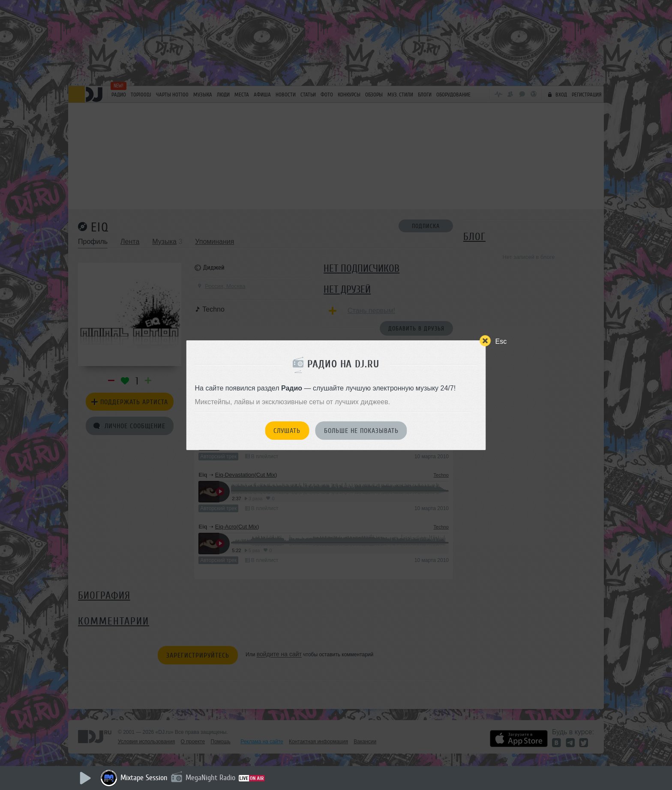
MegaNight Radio (210, 778)
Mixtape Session (144, 778)
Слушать (287, 431)
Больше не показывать (361, 431)
